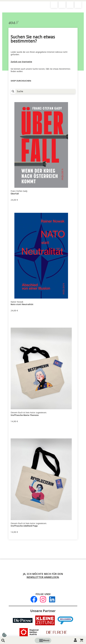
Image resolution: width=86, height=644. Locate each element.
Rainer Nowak (17, 302)
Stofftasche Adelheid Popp (24, 526)
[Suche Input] (46, 91)
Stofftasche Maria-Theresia (25, 415)
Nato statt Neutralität (22, 304)
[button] (46, 640)
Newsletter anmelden (43, 577)
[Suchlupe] (13, 91)
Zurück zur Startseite (21, 62)
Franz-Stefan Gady (19, 191)
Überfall (15, 194)
